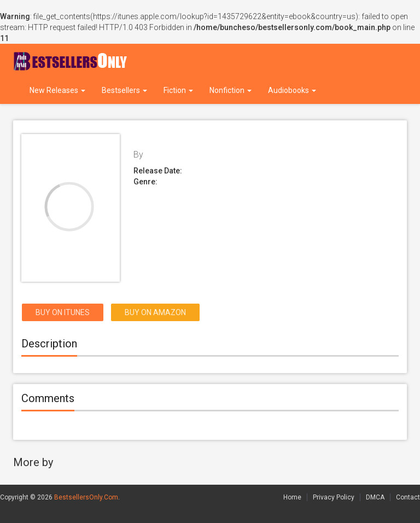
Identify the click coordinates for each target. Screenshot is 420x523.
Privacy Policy (334, 497)
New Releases (57, 90)
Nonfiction (231, 90)
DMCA (375, 497)
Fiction (178, 90)
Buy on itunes (63, 312)
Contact (408, 497)
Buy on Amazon (155, 312)
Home (292, 497)
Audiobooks (292, 90)
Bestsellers (124, 90)
